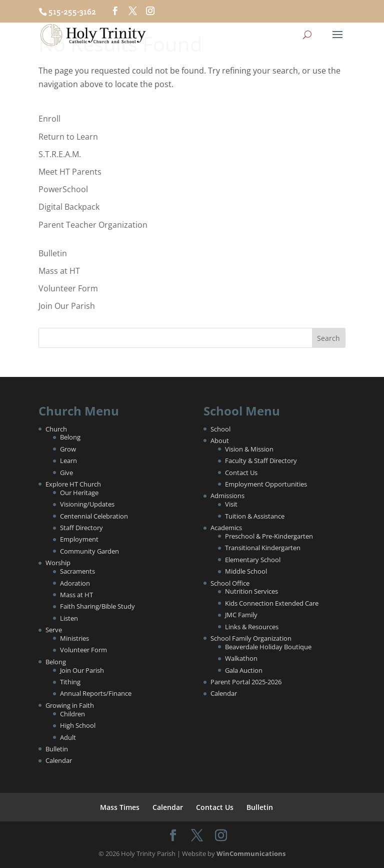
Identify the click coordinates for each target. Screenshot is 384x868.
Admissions (227, 496)
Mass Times (120, 807)
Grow (68, 449)
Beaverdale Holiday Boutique (268, 647)
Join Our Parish (67, 306)
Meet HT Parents (70, 172)
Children (72, 714)
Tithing (70, 682)
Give (66, 473)
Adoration (75, 583)
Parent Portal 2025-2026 (246, 682)
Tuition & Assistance (255, 516)
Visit (231, 504)
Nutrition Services (251, 591)
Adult (68, 737)
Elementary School (253, 560)
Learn (68, 461)
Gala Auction (244, 670)
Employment (79, 539)
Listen (69, 618)
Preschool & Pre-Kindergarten (269, 536)
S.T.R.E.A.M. (60, 154)
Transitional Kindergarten (263, 548)
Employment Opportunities (266, 484)
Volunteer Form (68, 288)
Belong (70, 437)
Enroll (49, 119)
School (220, 429)
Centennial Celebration (94, 516)
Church (56, 429)
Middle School (246, 571)
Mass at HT (59, 271)
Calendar (59, 760)
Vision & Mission (249, 449)
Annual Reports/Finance (96, 693)
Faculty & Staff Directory (261, 461)
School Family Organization (251, 638)
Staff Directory (81, 528)
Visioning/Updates (87, 504)
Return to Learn (68, 137)
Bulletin (53, 253)
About (220, 441)
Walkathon (241, 658)
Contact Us (241, 473)
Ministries (74, 638)
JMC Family (241, 615)
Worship (58, 563)
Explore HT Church (73, 484)
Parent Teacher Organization (93, 225)
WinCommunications (251, 853)
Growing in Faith (70, 705)
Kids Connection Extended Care (272, 603)
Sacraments (77, 571)
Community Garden (89, 551)
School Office (230, 583)
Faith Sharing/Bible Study (97, 606)
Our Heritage (79, 493)
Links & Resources (252, 627)
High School (78, 725)
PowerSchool (63, 189)
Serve (54, 630)
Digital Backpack (69, 207)
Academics (226, 528)
